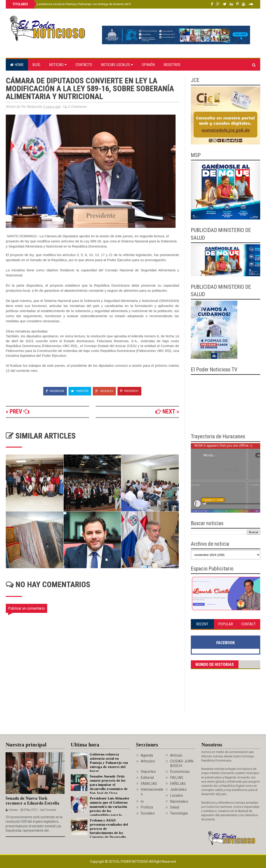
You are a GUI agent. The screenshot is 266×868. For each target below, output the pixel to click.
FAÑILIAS (178, 784)
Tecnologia (179, 813)
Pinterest (129, 391)
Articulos (148, 761)
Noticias (58, 65)
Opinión (148, 65)
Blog (36, 65)
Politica (147, 807)
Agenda (147, 755)
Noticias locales (117, 65)
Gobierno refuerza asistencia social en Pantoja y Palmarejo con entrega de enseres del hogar (74, 4)
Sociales (148, 813)
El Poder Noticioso (133, 862)
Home (17, 65)
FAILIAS (177, 778)
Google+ (104, 391)
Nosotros (172, 65)
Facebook (55, 391)
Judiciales (178, 789)
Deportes (148, 772)
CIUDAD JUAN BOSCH (182, 763)
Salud (175, 807)
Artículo (176, 755)
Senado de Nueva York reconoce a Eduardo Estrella (32, 801)
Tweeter (80, 391)
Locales (176, 795)
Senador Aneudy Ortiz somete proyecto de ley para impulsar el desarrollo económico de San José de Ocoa (109, 785)
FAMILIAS (149, 784)
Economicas (180, 772)
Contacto (84, 65)
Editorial (147, 778)
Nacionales (179, 801)
